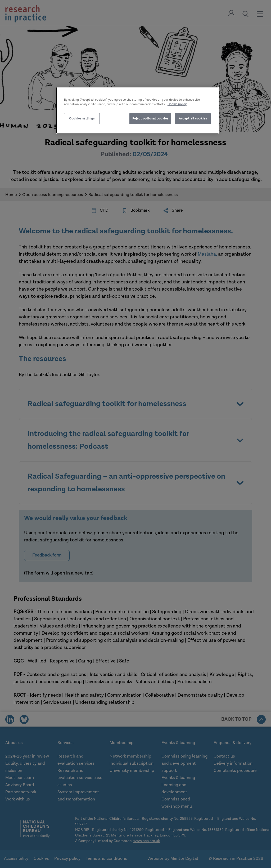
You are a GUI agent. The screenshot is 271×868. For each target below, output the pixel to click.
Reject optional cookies (150, 119)
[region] (137, 110)
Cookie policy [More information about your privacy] (177, 104)
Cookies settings (82, 119)
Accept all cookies (193, 119)
